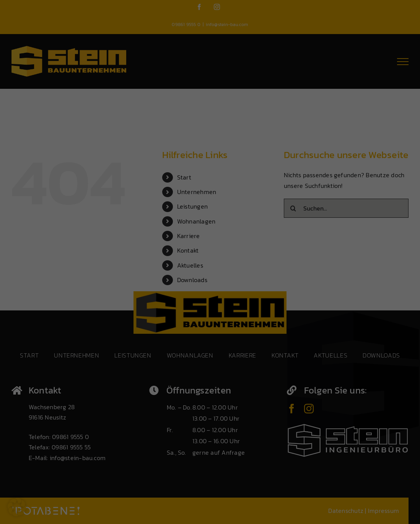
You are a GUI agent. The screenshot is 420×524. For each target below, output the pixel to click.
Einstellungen (60, 445)
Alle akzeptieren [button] (73, 470)
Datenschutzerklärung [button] (187, 512)
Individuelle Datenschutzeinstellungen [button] (99, 512)
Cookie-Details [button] (151, 512)
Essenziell (174, 330)
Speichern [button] (220, 470)
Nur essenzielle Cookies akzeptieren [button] (147, 493)
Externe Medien (180, 370)
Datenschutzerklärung (33, 437)
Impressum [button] (220, 512)
